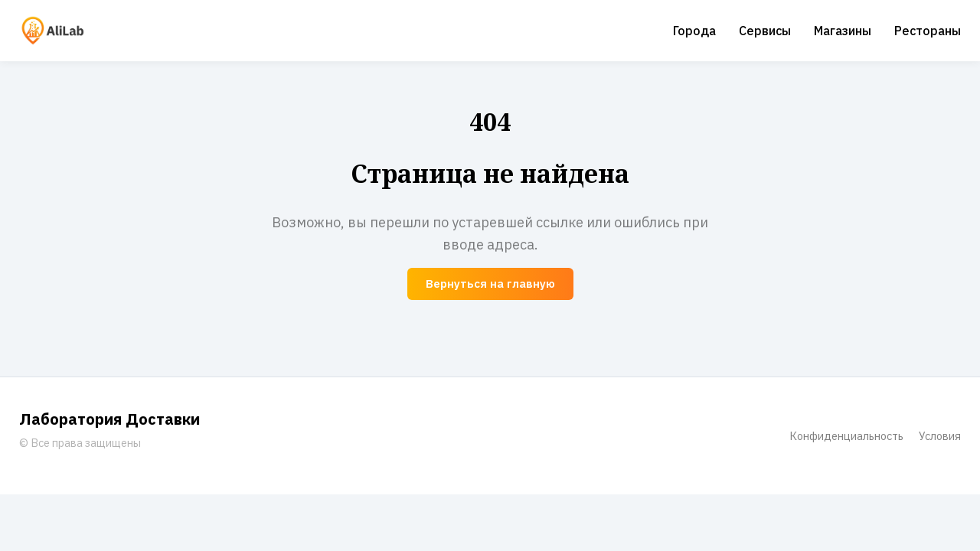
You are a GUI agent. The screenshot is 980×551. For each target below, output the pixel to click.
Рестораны (928, 31)
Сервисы (765, 31)
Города (694, 31)
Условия (940, 436)
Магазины (843, 31)
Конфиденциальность (846, 436)
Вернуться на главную (490, 284)
